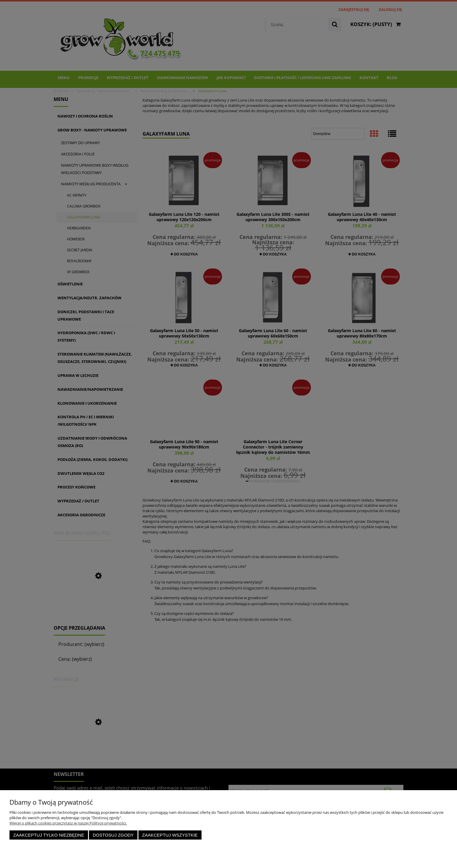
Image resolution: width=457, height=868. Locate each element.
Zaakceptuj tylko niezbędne (49, 835)
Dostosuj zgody (113, 835)
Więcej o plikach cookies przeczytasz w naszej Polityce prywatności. (68, 823)
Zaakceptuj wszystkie (170, 835)
